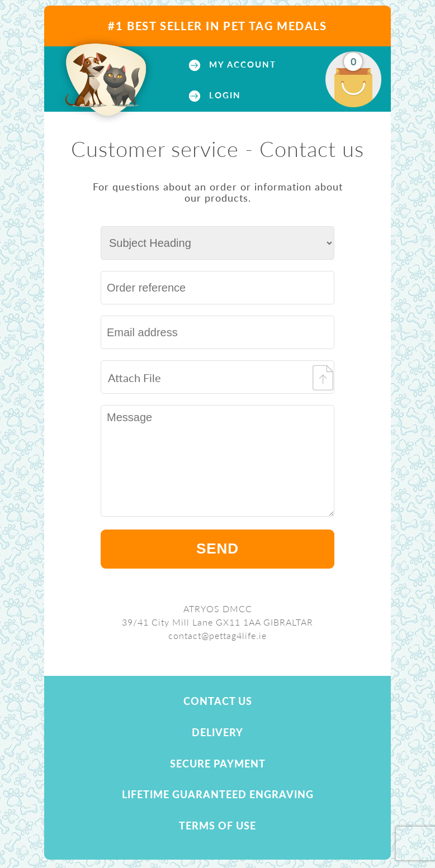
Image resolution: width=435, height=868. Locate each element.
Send (217, 549)
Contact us (218, 701)
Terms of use (217, 826)
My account (241, 65)
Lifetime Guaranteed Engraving (218, 794)
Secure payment (218, 764)
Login (223, 95)
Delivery (217, 732)
